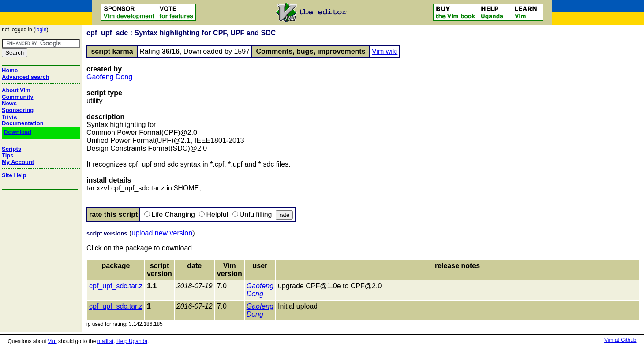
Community (18, 97)
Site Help (14, 175)
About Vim (16, 90)
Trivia (9, 117)
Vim (52, 341)
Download (18, 132)
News (9, 103)
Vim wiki (385, 51)
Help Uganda (132, 341)
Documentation (23, 123)
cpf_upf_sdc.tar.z (116, 286)
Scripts (11, 149)
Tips (8, 155)
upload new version (162, 233)
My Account (18, 162)
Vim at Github (620, 340)
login (41, 30)
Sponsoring (18, 110)
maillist (106, 341)
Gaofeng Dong (109, 77)
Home (10, 70)
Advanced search (26, 77)
